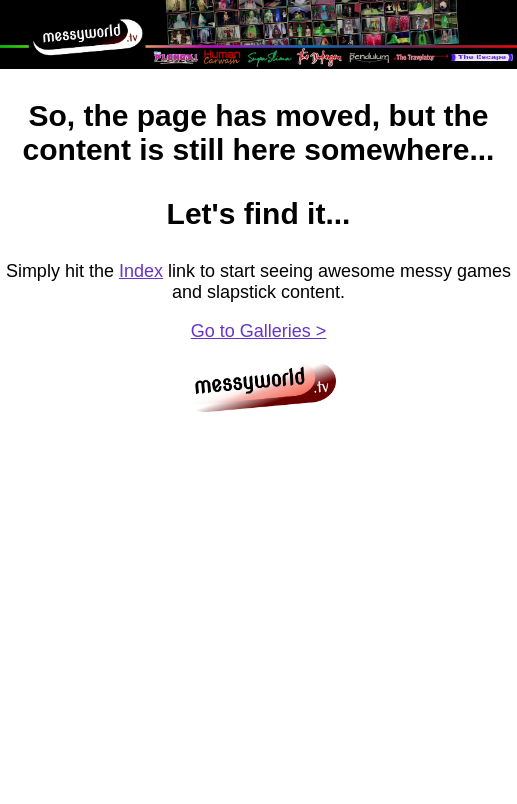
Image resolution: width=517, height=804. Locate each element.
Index (141, 271)
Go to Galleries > (259, 331)
